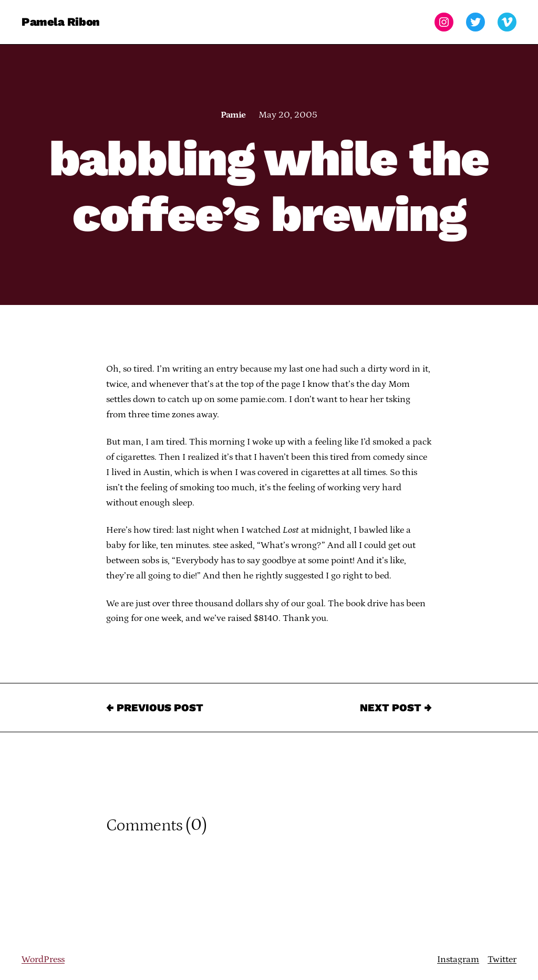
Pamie (233, 115)
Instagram (458, 960)
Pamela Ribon (61, 22)
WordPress (43, 960)
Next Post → (396, 708)
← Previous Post (155, 708)
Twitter (502, 960)
